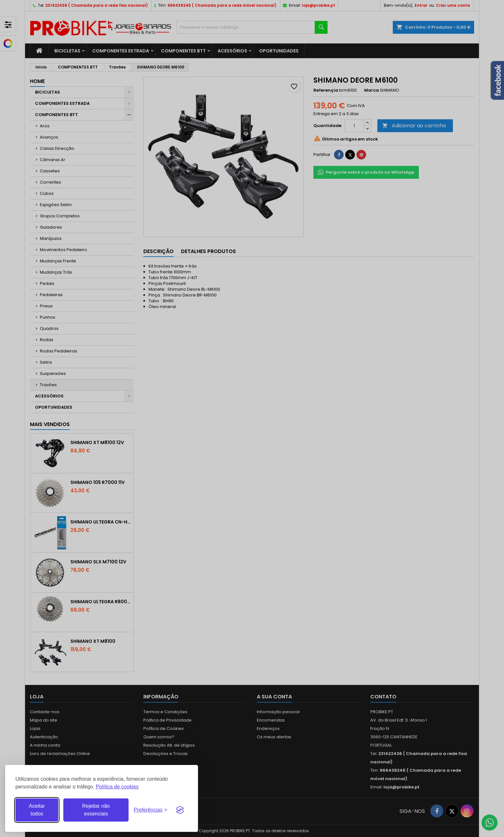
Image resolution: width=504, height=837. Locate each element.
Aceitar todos (37, 810)
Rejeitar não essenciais (96, 810)
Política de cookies (117, 787)
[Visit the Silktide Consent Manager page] (180, 810)
